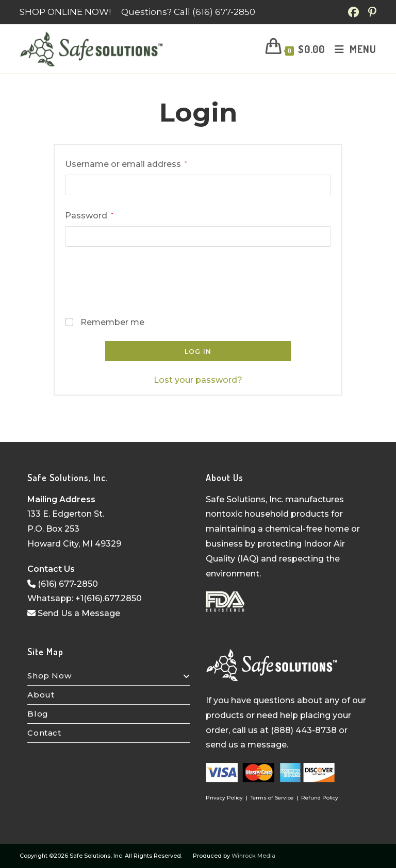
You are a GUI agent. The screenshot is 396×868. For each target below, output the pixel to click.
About (41, 695)
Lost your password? (198, 380)
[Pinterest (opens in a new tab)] (371, 12)
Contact (44, 733)
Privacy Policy (224, 798)
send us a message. (247, 745)
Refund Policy (320, 798)
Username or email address (126, 163)
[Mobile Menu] (352, 49)
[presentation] (143, 279)
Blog (38, 714)
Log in (198, 352)
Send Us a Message (74, 613)
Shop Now (109, 676)
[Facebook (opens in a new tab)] (355, 12)
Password (89, 215)
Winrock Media (253, 856)
